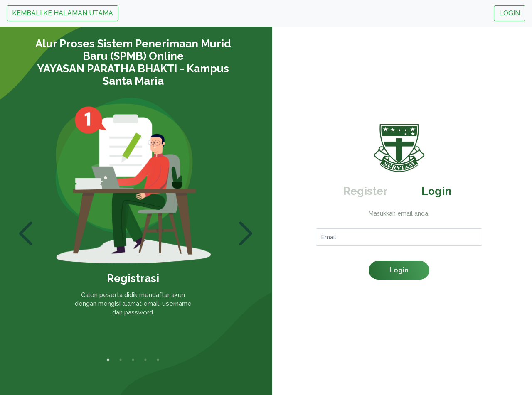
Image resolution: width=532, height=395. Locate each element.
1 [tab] (108, 360)
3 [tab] (133, 360)
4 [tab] (145, 360)
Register (366, 191)
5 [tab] (158, 360)
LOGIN (510, 13)
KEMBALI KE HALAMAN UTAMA (63, 13)
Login (436, 191)
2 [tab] (121, 360)
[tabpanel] (133, 212)
